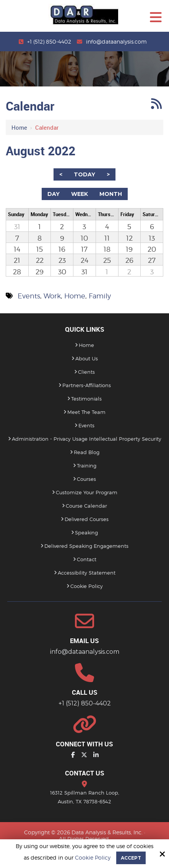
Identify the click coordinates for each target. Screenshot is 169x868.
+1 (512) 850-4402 (49, 42)
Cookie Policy (93, 858)
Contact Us (85, 773)
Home (19, 127)
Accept (131, 858)
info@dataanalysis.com (116, 42)
